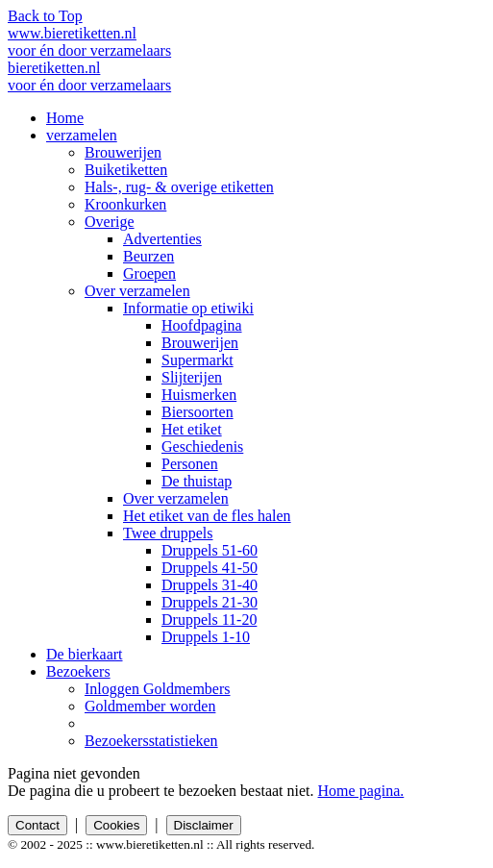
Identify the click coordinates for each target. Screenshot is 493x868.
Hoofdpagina (202, 325)
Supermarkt (197, 360)
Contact (37, 825)
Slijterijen (192, 377)
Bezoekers (78, 671)
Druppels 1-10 (206, 637)
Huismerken (199, 395)
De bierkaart (85, 654)
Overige (110, 222)
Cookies (116, 825)
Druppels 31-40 (210, 585)
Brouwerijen (123, 152)
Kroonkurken (125, 204)
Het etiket (192, 429)
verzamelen (82, 135)
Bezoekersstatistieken (151, 741)
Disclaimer (204, 825)
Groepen (149, 273)
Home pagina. (361, 791)
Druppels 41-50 (210, 568)
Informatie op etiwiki (188, 308)
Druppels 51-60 (210, 550)
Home (65, 118)
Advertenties (162, 239)
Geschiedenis (202, 446)
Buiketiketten (126, 170)
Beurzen (148, 256)
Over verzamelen (137, 291)
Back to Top (45, 16)
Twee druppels (168, 533)
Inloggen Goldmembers (158, 689)
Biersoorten (197, 412)
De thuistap (197, 481)
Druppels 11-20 (209, 620)
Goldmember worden (150, 706)
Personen (190, 464)
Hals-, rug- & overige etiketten (179, 187)
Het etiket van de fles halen (207, 516)
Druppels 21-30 (210, 602)
